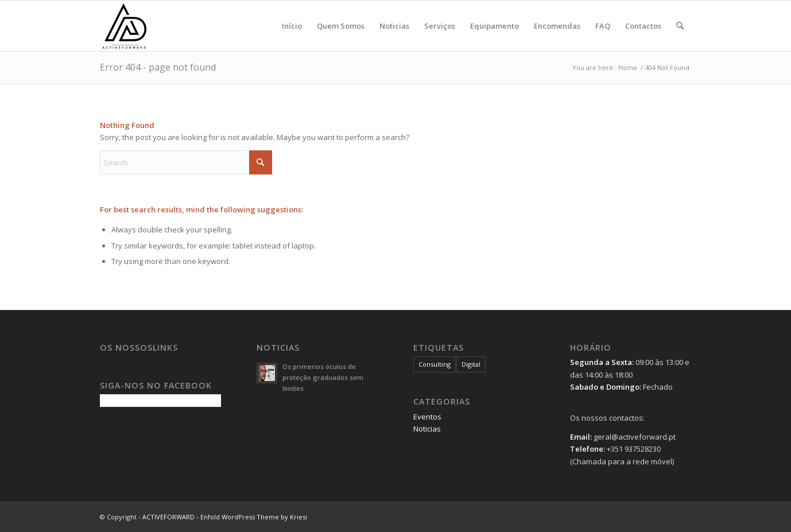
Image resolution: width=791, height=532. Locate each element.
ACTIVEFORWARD (168, 517)
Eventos (427, 417)
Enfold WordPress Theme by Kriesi (254, 517)
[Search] (680, 26)
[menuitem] (292, 26)
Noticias (427, 429)
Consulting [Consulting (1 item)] (435, 364)
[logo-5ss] (155, 26)
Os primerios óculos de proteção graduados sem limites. (323, 377)
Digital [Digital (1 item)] (471, 364)
